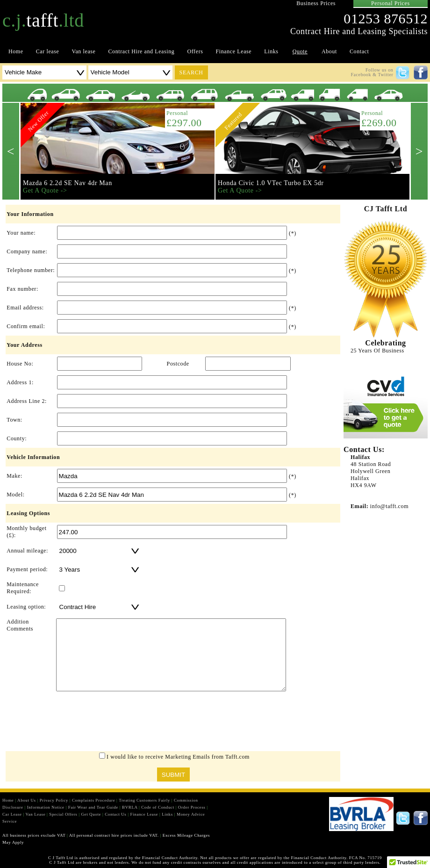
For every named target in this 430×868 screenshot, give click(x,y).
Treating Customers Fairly (144, 800)
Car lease (48, 51)
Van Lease (36, 814)
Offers (195, 51)
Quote (300, 51)
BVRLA (130, 807)
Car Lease (12, 814)
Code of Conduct (158, 807)
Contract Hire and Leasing (142, 51)
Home (16, 51)
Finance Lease (234, 51)
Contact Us (115, 814)
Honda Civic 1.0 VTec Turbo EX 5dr (271, 183)
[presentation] (173, 724)
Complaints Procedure (93, 800)
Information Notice (46, 807)
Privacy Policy (54, 800)
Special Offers (63, 814)
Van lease (83, 51)
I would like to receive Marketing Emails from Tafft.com (178, 757)
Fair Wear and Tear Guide (93, 807)
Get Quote (91, 814)
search (191, 72)
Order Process (192, 807)
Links (271, 51)
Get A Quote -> (45, 190)
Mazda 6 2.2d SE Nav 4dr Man (68, 183)
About (329, 51)
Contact (359, 51)
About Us (27, 800)
